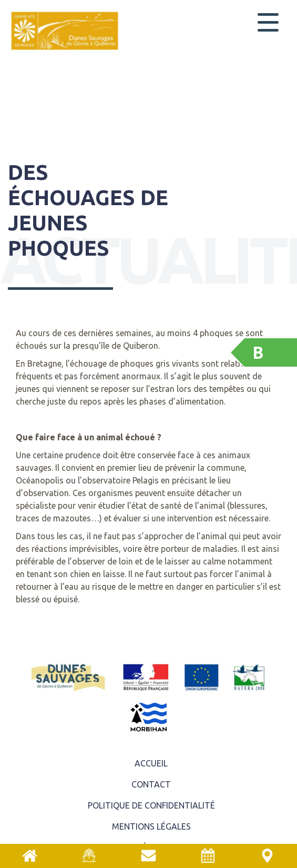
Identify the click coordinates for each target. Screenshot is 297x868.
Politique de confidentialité (151, 805)
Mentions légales (151, 826)
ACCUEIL (151, 763)
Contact (151, 784)
